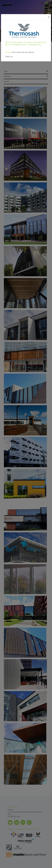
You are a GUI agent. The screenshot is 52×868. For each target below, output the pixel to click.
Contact (8, 52)
